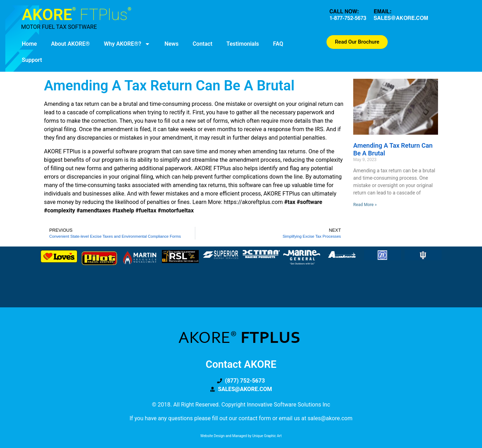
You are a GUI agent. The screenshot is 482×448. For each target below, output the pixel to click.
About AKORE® (70, 44)
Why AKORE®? (127, 44)
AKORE (77, 15)
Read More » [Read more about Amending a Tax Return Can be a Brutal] (365, 205)
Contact (202, 44)
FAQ (278, 44)
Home (29, 44)
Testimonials (243, 44)
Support (32, 60)
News (171, 44)
